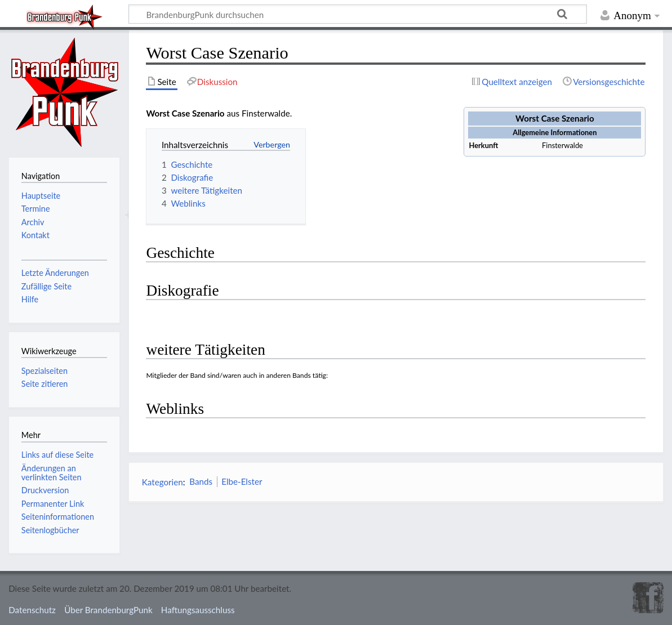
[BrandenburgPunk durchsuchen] (358, 14)
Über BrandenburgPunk (108, 610)
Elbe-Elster (242, 481)
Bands (201, 481)
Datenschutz (32, 610)
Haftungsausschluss (198, 610)
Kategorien (163, 481)
